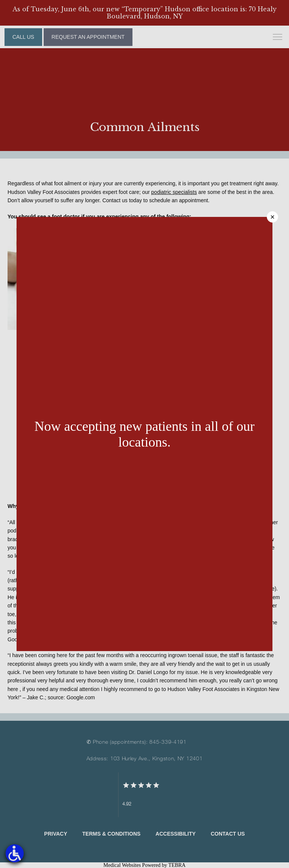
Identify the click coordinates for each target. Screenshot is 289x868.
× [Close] (272, 217)
